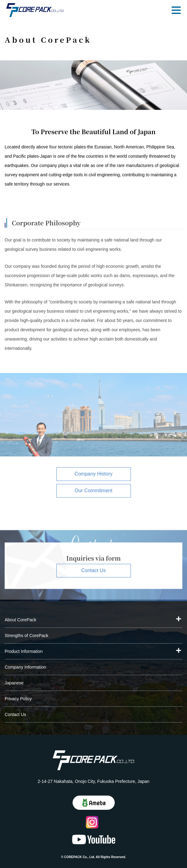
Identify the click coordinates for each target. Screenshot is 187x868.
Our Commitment (94, 493)
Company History (93, 476)
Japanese (14, 683)
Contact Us (93, 573)
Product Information (24, 651)
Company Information (25, 667)
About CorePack (20, 620)
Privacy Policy (18, 699)
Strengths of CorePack (27, 636)
